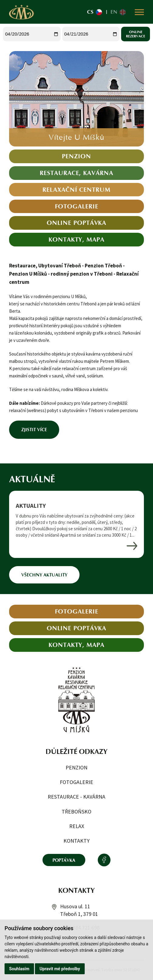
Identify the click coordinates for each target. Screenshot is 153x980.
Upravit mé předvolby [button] (60, 969)
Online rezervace (136, 34)
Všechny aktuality (44, 575)
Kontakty (76, 841)
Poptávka (64, 860)
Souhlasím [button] (19, 969)
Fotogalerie (76, 782)
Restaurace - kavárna (76, 797)
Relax (77, 826)
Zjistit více (34, 430)
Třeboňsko (76, 812)
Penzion (76, 767)
